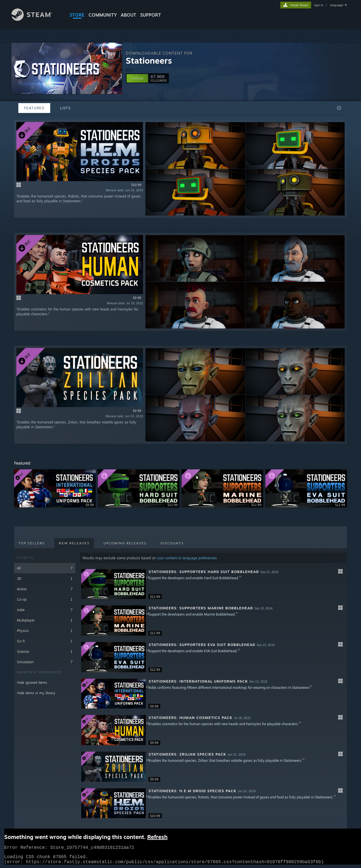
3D (45, 579)
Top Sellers (32, 543)
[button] (137, 78)
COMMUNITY (103, 15)
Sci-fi (45, 641)
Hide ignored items (32, 682)
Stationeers (149, 60)
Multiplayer (45, 620)
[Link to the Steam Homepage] (36, 19)
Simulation (45, 662)
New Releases (74, 543)
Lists (65, 108)
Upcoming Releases (125, 543)
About (128, 15)
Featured (34, 108)
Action (45, 589)
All (45, 568)
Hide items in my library (36, 693)
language (337, 5)
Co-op (45, 599)
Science (45, 651)
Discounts (172, 543)
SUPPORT (151, 15)
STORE (77, 15)
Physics (45, 631)
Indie (45, 610)
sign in (319, 5)
